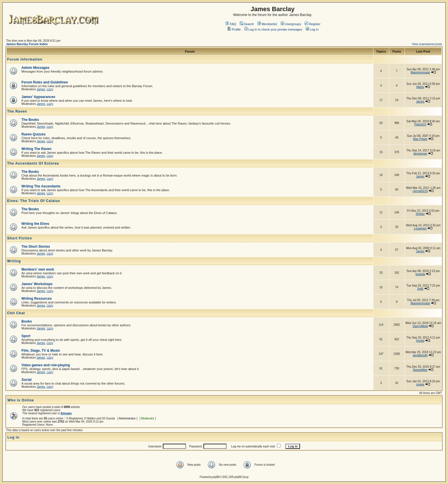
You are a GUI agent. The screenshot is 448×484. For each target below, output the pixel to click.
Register (313, 24)
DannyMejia (420, 326)
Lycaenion (420, 228)
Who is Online (21, 400)
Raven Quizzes (34, 134)
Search (247, 24)
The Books (30, 120)
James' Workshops (37, 284)
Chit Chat (16, 313)
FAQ (231, 24)
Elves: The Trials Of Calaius (34, 201)
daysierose (420, 154)
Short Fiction (20, 238)
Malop (420, 87)
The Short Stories (36, 247)
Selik (420, 289)
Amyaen (66, 413)
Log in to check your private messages (273, 29)
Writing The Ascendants (41, 186)
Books (27, 321)
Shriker (420, 214)
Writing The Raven (36, 149)
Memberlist (267, 24)
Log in (312, 29)
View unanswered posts (427, 44)
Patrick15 (420, 124)
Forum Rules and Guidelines (45, 82)
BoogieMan (420, 370)
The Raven (17, 111)
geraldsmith (420, 355)
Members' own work (38, 269)
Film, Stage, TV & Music (41, 351)
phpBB (216, 477)
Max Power (420, 139)
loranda (420, 274)
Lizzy (50, 89)
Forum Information (25, 59)
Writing (14, 261)
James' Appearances (38, 97)
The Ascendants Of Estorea (33, 163)
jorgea (420, 384)
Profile (234, 29)
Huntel (420, 341)
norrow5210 (420, 191)
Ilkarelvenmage (420, 72)
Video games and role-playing (46, 365)
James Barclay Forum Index (27, 44)
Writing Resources (37, 299)
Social (26, 380)
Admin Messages (35, 68)
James (41, 89)
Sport (26, 336)
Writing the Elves (35, 224)
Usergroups (291, 24)
